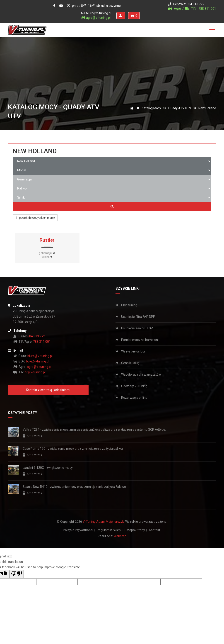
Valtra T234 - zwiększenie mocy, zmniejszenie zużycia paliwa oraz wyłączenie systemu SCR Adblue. (94, 430)
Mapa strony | (137, 530)
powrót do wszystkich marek (35, 218)
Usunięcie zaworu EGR (134, 328)
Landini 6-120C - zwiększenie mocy (48, 468)
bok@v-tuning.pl (38, 361)
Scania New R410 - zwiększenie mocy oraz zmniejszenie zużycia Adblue (74, 487)
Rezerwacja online (131, 398)
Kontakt (155, 530)
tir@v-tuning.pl (35, 372)
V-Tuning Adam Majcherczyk (103, 522)
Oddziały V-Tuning (131, 386)
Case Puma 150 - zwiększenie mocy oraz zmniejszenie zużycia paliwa (73, 449)
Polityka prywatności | (79, 530)
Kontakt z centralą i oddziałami (48, 390)
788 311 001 (207, 9)
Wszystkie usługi (130, 351)
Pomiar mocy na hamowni (137, 340)
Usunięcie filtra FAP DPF (135, 317)
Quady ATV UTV (180, 108)
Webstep (120, 536)
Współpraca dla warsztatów (138, 374)
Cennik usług (128, 363)
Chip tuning (126, 305)
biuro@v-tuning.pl (99, 13)
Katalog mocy (151, 108)
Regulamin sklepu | (111, 530)
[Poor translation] (17, 574)
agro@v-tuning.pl (98, 18)
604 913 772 (195, 4)
